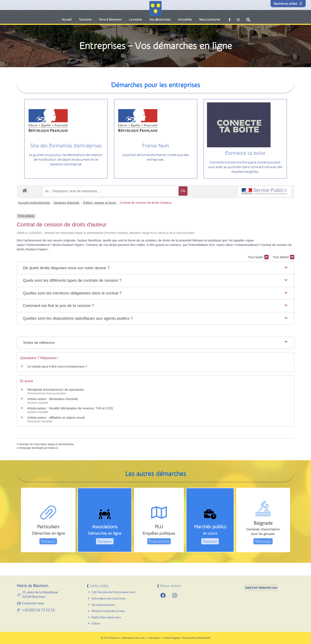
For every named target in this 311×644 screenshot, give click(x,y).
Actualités (185, 20)
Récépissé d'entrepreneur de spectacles (56, 390)
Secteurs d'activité (67, 203)
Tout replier (258, 257)
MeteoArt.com (268, 588)
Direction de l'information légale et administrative (47, 444)
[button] (248, 20)
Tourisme (85, 20)
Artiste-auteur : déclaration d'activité (53, 399)
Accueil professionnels (34, 203)
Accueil (67, 20)
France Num (156, 146)
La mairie (135, 20)
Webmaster (153, 638)
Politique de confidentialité (196, 638)
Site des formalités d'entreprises (66, 146)
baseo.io (53, 448)
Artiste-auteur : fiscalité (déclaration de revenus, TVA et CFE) (70, 408)
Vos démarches (160, 20)
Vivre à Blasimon (110, 20)
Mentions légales (171, 638)
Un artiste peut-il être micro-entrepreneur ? (57, 366)
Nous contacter (210, 20)
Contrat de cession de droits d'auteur (146, 203)
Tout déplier (283, 257)
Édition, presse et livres (100, 203)
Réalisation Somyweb (133, 638)
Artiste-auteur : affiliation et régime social (56, 417)
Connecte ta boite (245, 153)
